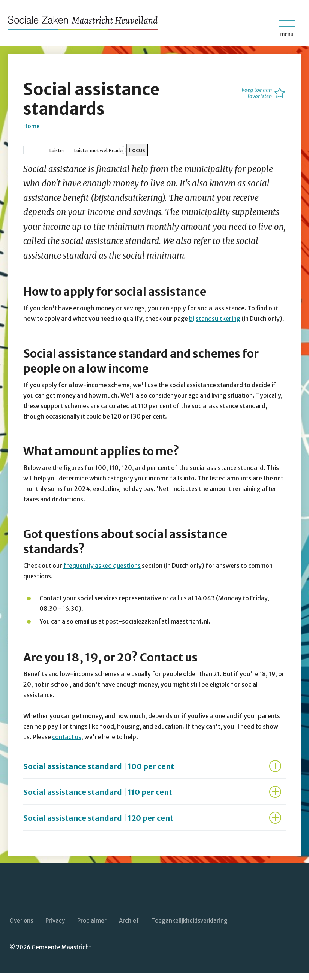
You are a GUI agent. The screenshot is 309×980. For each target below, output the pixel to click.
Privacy (55, 927)
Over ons (21, 927)
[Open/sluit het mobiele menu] (287, 21)
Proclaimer (92, 927)
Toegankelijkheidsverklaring (189, 927)
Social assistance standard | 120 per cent (98, 825)
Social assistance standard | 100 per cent (99, 773)
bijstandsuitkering (215, 325)
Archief (129, 927)
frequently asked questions (102, 572)
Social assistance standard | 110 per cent (98, 799)
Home (31, 132)
